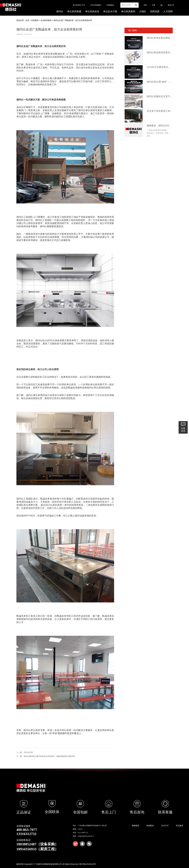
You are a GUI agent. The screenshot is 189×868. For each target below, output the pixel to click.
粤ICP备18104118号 (88, 864)
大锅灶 (143, 11)
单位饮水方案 (110, 11)
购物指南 (135, 826)
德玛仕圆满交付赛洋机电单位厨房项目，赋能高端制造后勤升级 (49, 756)
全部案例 (35, 20)
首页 (27, 20)
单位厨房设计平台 (79, 5)
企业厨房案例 (46, 20)
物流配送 (150, 826)
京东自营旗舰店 (96, 5)
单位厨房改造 (92, 11)
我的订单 (171, 5)
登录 (145, 5)
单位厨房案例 (128, 11)
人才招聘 (168, 11)
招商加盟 (155, 11)
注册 (153, 5)
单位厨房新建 (74, 11)
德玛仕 (60, 11)
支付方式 (165, 826)
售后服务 (180, 826)
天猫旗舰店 (110, 5)
